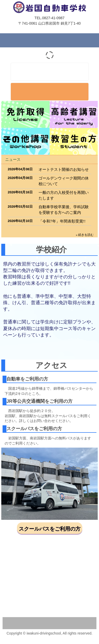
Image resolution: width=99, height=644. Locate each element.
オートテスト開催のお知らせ (64, 170)
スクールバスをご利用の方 (50, 529)
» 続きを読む (85, 235)
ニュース (13, 159)
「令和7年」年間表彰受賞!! (62, 221)
